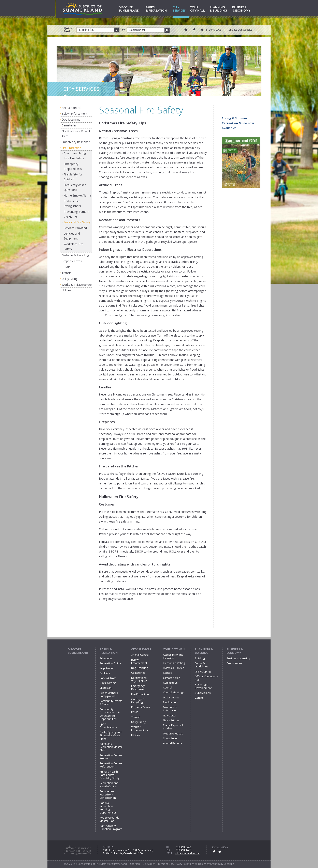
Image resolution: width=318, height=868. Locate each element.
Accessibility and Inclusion (173, 656)
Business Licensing (238, 658)
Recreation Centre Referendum (111, 765)
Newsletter (170, 715)
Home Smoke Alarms (78, 195)
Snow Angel (170, 738)
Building (200, 658)
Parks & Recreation (109, 651)
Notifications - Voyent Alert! (76, 134)
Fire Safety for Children (73, 177)
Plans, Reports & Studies (173, 727)
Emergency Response (76, 142)
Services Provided (75, 228)
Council (168, 687)
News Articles (171, 720)
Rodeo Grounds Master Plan (109, 819)
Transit (66, 273)
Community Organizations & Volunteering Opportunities (110, 714)
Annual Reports (173, 743)
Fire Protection (71, 148)
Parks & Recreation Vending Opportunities (108, 808)
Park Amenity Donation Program (111, 827)
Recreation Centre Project (111, 757)
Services (181, 9)
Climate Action (172, 678)
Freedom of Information (170, 709)
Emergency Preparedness (73, 166)
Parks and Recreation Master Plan (111, 747)
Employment (171, 702)
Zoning (199, 698)
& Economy (243, 9)
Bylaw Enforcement (75, 114)
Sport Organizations (108, 726)
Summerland (131, 9)
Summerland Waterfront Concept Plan (108, 795)
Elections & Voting (174, 663)
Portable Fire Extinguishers (72, 204)
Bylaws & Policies (174, 668)
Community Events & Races (111, 702)
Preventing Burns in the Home (76, 214)
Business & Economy (235, 651)
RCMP (66, 267)
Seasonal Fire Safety (77, 222)
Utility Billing (70, 279)
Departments (171, 697)
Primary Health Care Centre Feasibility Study (110, 775)
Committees (170, 683)
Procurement (235, 663)
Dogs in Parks (108, 683)
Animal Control (71, 108)
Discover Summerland (78, 651)
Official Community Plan (206, 678)
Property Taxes (72, 261)
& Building (220, 9)
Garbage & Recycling (75, 255)
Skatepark (106, 688)
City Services (141, 649)
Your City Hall (175, 649)
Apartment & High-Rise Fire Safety (76, 156)
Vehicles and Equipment (72, 236)
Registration (107, 668)
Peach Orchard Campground (109, 694)
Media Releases (173, 733)
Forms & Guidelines (202, 665)
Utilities (66, 290)
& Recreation (158, 9)
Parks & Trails (108, 678)
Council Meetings (174, 692)
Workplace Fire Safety (73, 246)
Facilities (105, 673)
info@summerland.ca (187, 853)
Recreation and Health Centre (109, 785)
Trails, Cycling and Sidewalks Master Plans (111, 735)
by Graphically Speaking (220, 864)
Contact (168, 673)
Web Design (199, 864)
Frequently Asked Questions (75, 187)
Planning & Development (203, 686)
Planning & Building (204, 651)
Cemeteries (69, 125)
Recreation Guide (110, 663)
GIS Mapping (203, 671)
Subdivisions (203, 693)
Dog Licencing (71, 119)
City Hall (199, 9)
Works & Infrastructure (77, 285)
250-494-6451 (184, 847)
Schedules (106, 658)
